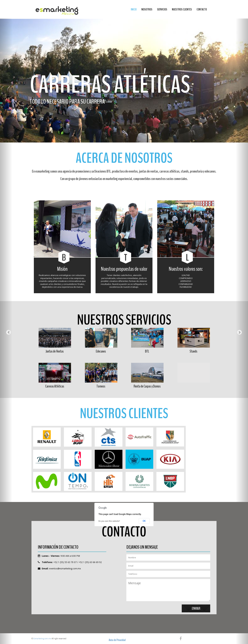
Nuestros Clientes (182, 9)
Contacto (202, 9)
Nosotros (147, 9)
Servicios (162, 9)
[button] (6, 322)
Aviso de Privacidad (117, 640)
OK (144, 521)
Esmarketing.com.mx (42, 639)
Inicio (134, 9)
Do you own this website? (109, 521)
